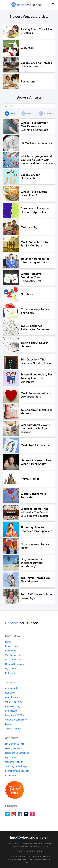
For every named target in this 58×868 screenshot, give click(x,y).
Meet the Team (12, 697)
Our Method (11, 688)
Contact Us (11, 775)
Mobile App (11, 673)
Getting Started (13, 748)
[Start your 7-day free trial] (15, 790)
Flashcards (11, 651)
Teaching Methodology (16, 766)
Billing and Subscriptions (17, 753)
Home (8, 642)
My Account (11, 757)
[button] (53, 5)
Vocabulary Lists (13, 655)
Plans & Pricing (13, 706)
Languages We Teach (16, 715)
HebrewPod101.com (39, 847)
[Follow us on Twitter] (8, 814)
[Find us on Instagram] (32, 814)
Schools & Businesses (16, 720)
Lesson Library (12, 646)
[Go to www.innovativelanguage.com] (29, 837)
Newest (29, 113)
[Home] (26, 7)
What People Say (14, 702)
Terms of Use (36, 851)
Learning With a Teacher (17, 771)
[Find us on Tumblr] (26, 814)
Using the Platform (14, 762)
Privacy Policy (22, 851)
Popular (13, 113)
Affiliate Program (13, 729)
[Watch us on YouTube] (14, 814)
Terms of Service (42, 860)
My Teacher (11, 669)
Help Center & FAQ (15, 744)
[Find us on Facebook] (20, 814)
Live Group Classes (15, 660)
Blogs (8, 724)
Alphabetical (48, 113)
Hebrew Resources (14, 664)
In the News (11, 711)
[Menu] (5, 5)
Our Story (10, 693)
